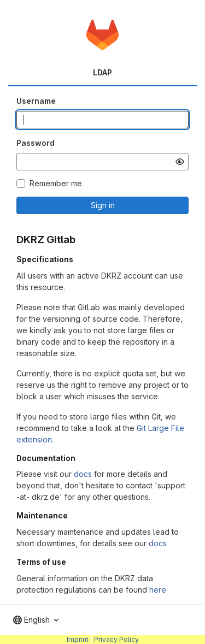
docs (83, 474)
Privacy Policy (116, 639)
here (158, 590)
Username (36, 101)
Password (36, 143)
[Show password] (180, 162)
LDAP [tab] (102, 72)
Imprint (78, 639)
